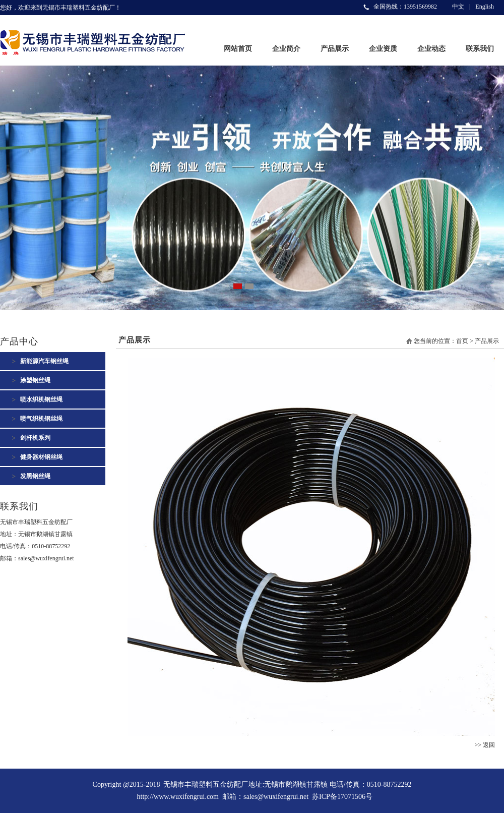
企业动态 (431, 49)
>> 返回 (485, 745)
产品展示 (335, 49)
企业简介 (286, 49)
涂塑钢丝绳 (35, 380)
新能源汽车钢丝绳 (44, 361)
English (485, 7)
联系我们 (480, 49)
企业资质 (383, 49)
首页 (462, 341)
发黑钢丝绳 (35, 476)
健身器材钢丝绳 (41, 457)
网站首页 (238, 49)
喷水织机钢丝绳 (41, 399)
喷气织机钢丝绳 (41, 419)
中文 (458, 7)
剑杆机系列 (35, 438)
